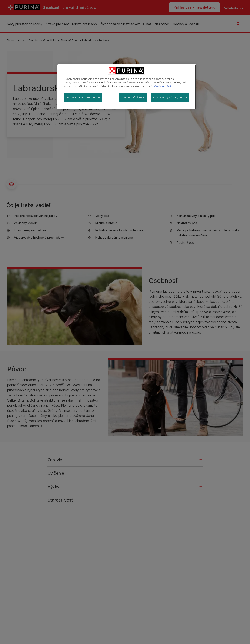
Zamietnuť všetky (133, 97)
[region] (127, 87)
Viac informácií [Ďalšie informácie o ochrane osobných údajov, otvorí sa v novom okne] (162, 86)
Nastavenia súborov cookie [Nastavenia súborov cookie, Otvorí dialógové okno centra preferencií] (83, 97)
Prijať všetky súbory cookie (170, 97)
